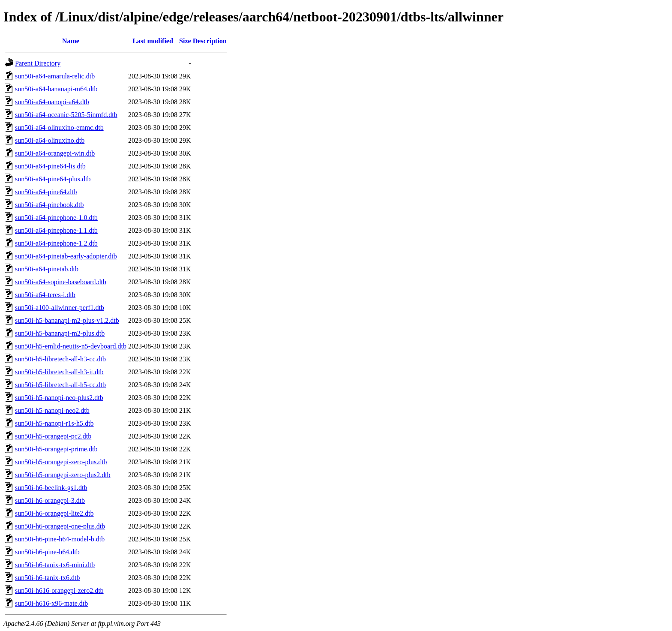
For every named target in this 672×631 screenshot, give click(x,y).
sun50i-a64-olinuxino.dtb (50, 140)
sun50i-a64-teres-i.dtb (45, 295)
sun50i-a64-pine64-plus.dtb (53, 179)
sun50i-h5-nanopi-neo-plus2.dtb (59, 398)
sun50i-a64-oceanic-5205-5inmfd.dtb (66, 115)
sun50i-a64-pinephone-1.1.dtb (56, 230)
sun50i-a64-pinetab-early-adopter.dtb (66, 256)
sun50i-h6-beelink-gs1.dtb (51, 488)
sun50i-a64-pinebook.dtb (49, 205)
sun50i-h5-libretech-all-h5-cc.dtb (60, 385)
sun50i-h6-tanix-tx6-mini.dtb (55, 565)
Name (71, 41)
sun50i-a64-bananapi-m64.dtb (56, 89)
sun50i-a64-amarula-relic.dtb (55, 76)
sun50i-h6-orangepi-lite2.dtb (54, 513)
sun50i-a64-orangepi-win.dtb (55, 153)
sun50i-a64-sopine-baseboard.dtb (61, 282)
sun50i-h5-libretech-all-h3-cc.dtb (60, 359)
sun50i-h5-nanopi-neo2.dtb (52, 410)
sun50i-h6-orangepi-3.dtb (50, 500)
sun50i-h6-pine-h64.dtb (47, 552)
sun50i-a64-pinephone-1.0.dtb (56, 218)
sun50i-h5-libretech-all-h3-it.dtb (59, 372)
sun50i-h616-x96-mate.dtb (51, 603)
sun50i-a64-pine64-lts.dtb (50, 166)
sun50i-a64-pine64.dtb (46, 192)
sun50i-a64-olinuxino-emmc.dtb (59, 128)
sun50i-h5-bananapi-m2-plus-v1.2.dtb (67, 320)
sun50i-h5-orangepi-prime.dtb (56, 449)
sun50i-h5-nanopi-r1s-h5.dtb (54, 423)
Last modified (153, 41)
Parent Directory (38, 63)
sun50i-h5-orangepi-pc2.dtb (53, 436)
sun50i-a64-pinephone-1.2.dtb (56, 243)
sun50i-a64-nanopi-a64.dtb (52, 102)
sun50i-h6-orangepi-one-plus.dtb (60, 526)
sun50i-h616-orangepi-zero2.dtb (59, 590)
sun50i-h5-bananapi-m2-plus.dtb (60, 333)
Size (185, 41)
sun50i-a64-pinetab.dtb (47, 269)
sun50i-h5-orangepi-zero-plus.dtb (61, 462)
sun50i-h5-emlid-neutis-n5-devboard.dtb (71, 346)
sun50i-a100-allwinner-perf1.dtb (60, 308)
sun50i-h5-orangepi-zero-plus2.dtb (63, 475)
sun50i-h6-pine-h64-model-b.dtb (60, 539)
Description (210, 41)
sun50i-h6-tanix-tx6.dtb (48, 578)
